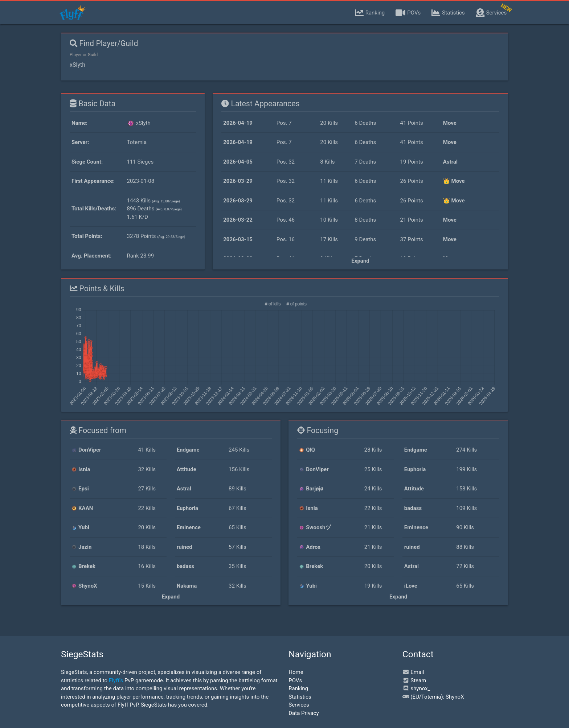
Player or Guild (84, 55)
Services (299, 705)
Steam (414, 680)
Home (296, 672)
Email (413, 672)
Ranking (298, 688)
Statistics (300, 697)
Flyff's (116, 680)
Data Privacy (304, 713)
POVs (295, 680)
